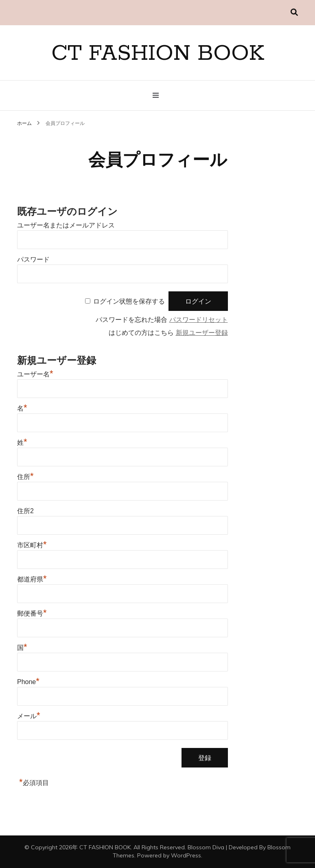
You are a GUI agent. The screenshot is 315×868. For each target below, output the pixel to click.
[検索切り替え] (294, 12)
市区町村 (32, 545)
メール (29, 716)
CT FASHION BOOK (158, 54)
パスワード (33, 259)
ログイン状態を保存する (129, 301)
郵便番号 (32, 613)
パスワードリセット (199, 320)
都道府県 (32, 579)
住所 (25, 477)
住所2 (25, 511)
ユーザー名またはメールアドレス (66, 225)
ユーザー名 (35, 374)
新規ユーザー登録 (202, 333)
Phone (28, 682)
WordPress (186, 855)
